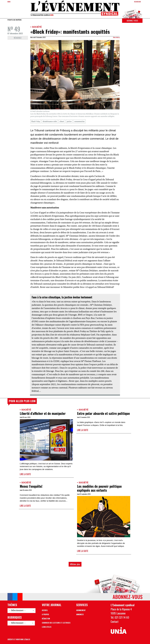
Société (37, 27)
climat (62, 121)
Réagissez (18, 38)
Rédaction (46, 619)
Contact (115, 622)
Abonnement (81, 610)
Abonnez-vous (132, 21)
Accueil (45, 610)
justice (69, 121)
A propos (45, 614)
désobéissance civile (50, 121)
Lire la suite (25, 474)
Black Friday (36, 121)
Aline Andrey (116, 37)
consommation (79, 121)
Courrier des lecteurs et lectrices (56, 623)
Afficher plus (75, 564)
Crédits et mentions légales (19, 639)
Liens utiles (47, 627)
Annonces (80, 614)
